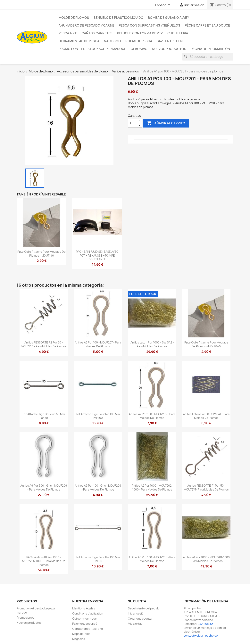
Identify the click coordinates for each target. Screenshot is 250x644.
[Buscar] (208, 57)
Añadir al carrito (166, 123)
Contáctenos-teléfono (88, 629)
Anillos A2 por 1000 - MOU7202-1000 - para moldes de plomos (152, 487)
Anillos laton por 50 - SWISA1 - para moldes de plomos (206, 416)
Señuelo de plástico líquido (118, 18)
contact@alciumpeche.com (202, 636)
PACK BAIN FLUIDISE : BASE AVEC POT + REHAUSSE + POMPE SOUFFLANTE (97, 256)
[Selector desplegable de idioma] (163, 5)
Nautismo (112, 41)
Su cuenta (137, 601)
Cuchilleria (178, 33)
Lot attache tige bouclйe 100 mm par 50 (98, 559)
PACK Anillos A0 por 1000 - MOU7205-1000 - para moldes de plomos (44, 561)
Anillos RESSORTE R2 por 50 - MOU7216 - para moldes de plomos (44, 344)
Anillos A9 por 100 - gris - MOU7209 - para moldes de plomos (98, 487)
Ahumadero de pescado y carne (86, 25)
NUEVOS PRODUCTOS (169, 49)
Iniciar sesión (137, 613)
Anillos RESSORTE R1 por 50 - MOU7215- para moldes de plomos (206, 487)
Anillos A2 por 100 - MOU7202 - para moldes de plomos (152, 416)
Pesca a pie (68, 33)
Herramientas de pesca (79, 41)
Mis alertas (135, 624)
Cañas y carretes (97, 33)
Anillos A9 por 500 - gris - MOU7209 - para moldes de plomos (44, 487)
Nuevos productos (29, 623)
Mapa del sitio (81, 634)
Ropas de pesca (139, 41)
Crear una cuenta (140, 619)
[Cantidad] (133, 123)
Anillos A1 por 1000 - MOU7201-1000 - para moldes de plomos (206, 559)
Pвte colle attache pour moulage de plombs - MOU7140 (42, 254)
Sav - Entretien (170, 41)
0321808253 (205, 624)
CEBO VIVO (139, 49)
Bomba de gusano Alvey (168, 18)
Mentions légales (84, 608)
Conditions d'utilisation (88, 613)
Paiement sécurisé (85, 624)
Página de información (210, 49)
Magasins (79, 639)
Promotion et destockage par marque (92, 49)
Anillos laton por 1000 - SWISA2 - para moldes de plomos (152, 344)
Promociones (25, 618)
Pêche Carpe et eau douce (207, 25)
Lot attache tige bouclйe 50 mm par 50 (44, 416)
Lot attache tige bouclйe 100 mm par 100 (98, 416)
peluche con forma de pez (140, 33)
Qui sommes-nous (84, 619)
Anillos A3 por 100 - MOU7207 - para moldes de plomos (98, 344)
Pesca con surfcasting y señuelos (150, 25)
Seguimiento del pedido (144, 608)
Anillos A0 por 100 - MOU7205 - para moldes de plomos (152, 559)
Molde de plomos (74, 18)
